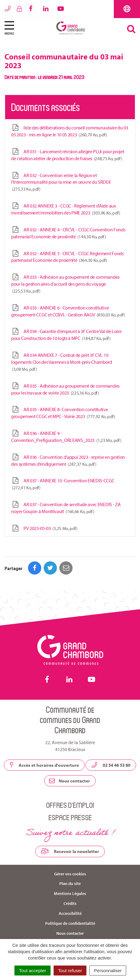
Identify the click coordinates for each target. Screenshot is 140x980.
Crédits (70, 903)
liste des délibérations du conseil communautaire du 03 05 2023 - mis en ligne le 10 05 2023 (70, 131)
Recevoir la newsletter (70, 851)
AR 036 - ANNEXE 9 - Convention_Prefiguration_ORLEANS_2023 (66, 437)
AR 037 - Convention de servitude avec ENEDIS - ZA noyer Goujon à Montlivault (66, 508)
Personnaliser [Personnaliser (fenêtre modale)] (108, 970)
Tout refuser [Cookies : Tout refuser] (70, 970)
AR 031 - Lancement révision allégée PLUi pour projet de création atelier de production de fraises (68, 155)
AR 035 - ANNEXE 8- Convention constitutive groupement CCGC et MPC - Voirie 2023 (63, 413)
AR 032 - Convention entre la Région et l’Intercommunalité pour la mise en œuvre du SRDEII (61, 182)
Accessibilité (70, 913)
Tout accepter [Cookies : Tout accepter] (33, 970)
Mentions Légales (70, 893)
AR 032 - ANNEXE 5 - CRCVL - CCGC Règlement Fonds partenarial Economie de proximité (67, 257)
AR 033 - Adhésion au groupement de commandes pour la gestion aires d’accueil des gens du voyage (65, 284)
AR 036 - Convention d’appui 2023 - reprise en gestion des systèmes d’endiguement (68, 461)
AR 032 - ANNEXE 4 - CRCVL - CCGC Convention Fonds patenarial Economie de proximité (68, 233)
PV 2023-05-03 (44, 528)
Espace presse (70, 817)
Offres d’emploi (70, 805)
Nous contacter (69, 781)
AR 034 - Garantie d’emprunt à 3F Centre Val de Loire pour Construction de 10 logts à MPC (66, 335)
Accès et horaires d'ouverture (44, 765)
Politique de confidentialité (70, 923)
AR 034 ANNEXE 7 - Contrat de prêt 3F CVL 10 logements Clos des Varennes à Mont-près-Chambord (62, 362)
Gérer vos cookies (70, 874)
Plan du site (70, 883)
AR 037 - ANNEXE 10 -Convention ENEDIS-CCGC (63, 484)
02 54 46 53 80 (111, 765)
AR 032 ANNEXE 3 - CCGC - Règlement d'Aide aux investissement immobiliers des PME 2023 (66, 209)
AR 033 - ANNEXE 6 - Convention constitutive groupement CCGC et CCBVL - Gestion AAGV (68, 311)
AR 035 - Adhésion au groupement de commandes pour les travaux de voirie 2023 (65, 389)
